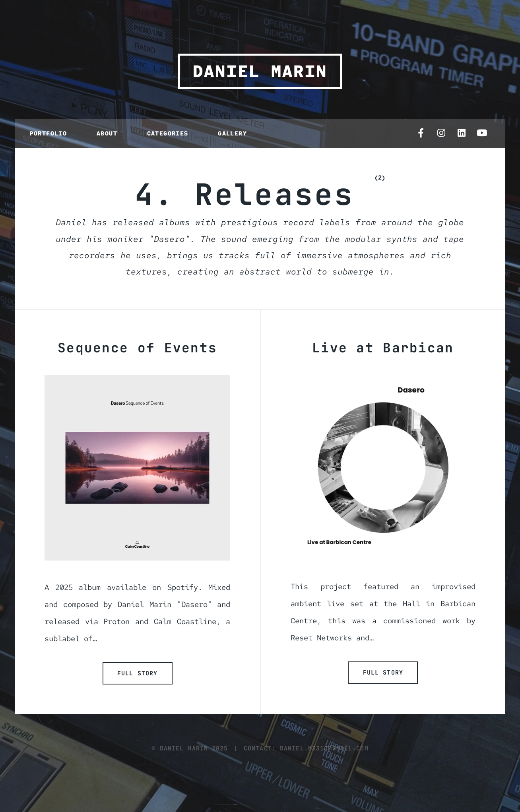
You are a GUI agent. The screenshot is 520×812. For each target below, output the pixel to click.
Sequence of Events (137, 348)
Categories (168, 133)
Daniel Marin (260, 71)
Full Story (137, 673)
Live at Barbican (383, 348)
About (107, 133)
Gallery (232, 133)
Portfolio (49, 133)
